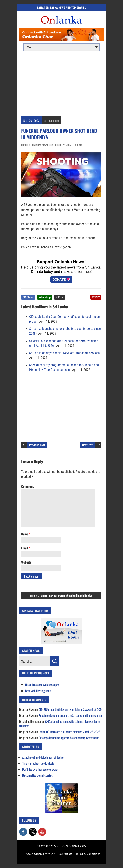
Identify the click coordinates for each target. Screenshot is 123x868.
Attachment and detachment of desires (43, 757)
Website (26, 562)
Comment (54, 120)
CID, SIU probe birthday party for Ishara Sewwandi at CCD (70, 709)
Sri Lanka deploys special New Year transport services (64, 353)
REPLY (96, 297)
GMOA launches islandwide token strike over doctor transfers (60, 724)
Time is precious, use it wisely (38, 763)
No (45, 120)
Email (26, 548)
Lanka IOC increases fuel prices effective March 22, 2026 (69, 732)
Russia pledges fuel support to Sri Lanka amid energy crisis (70, 715)
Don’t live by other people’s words (40, 769)
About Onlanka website (40, 854)
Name (26, 534)
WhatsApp (45, 297)
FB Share (28, 297)
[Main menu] (61, 47)
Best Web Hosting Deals (38, 691)
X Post (60, 297)
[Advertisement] (61, 84)
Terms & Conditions (88, 854)
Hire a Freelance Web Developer (42, 685)
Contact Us (65, 854)
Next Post (88, 445)
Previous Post (37, 445)
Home (34, 596)
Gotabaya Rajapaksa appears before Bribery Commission (69, 738)
